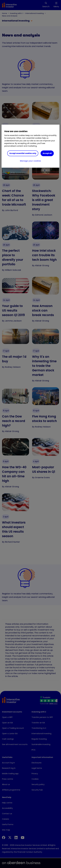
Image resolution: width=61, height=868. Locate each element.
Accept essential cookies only (23, 153)
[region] (30, 146)
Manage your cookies (31, 161)
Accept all (47, 153)
